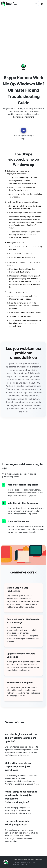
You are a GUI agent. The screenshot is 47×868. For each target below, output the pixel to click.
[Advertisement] (23, 32)
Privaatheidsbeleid (35, 860)
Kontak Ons (24, 865)
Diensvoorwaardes (20, 860)
